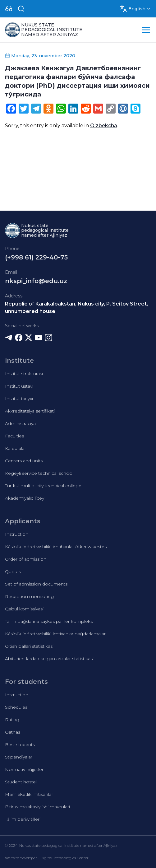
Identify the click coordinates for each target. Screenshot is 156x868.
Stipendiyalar (19, 757)
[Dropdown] (9, 9)
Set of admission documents (36, 584)
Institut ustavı (19, 386)
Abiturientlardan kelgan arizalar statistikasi (49, 659)
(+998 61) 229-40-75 (36, 257)
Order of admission (26, 559)
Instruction (17, 534)
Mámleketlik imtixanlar (29, 794)
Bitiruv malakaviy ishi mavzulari (37, 807)
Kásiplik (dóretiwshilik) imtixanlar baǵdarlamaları (56, 634)
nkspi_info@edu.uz (36, 281)
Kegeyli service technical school (39, 473)
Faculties (14, 436)
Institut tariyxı (19, 399)
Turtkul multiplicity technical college (43, 486)
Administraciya (20, 423)
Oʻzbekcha (104, 126)
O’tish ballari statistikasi (29, 646)
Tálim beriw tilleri (23, 819)
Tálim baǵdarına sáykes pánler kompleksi (49, 621)
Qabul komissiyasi (24, 609)
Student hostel (21, 782)
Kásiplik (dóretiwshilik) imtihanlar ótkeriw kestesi (56, 547)
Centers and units (24, 461)
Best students (20, 744)
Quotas (13, 572)
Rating (12, 720)
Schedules (16, 707)
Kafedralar (16, 448)
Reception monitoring (29, 596)
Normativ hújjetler (24, 769)
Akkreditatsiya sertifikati (30, 411)
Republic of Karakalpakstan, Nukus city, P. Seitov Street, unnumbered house (76, 308)
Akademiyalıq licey (25, 498)
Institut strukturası (24, 374)
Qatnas (13, 732)
